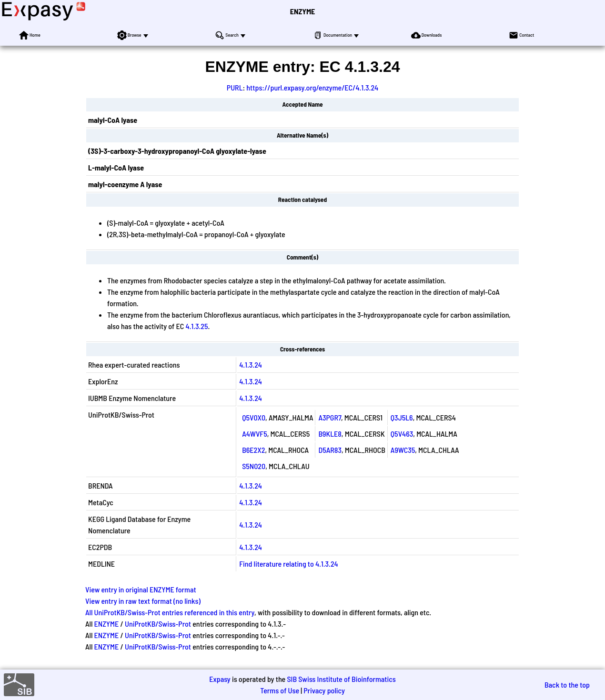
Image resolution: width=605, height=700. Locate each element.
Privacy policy (324, 690)
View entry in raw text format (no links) (143, 601)
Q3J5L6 (402, 417)
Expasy (220, 679)
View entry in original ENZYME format (141, 589)
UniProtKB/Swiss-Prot (158, 624)
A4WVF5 (255, 434)
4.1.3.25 (197, 326)
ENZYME (302, 11)
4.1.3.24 (251, 365)
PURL (235, 87)
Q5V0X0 (254, 417)
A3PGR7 (330, 417)
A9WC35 (403, 450)
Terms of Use (280, 690)
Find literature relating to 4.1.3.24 (289, 564)
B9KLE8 (330, 434)
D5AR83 (330, 450)
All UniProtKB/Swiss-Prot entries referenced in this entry (170, 612)
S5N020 (254, 466)
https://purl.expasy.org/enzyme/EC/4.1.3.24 (312, 87)
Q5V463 (402, 434)
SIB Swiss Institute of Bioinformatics (341, 679)
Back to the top (567, 685)
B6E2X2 (253, 450)
